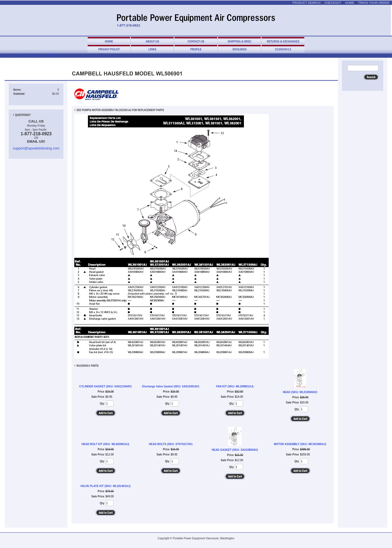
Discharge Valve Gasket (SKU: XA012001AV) (171, 386)
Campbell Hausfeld (30, 56)
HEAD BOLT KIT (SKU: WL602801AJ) (105, 444)
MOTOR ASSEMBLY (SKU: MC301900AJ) (300, 444)
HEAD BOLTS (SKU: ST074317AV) (171, 444)
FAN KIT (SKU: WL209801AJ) (235, 386)
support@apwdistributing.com (36, 148)
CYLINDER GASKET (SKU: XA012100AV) (105, 386)
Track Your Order (374, 3)
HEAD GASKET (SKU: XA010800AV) (235, 450)
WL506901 (54, 56)
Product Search (306, 3)
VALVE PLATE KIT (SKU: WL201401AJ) (105, 486)
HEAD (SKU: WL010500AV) (300, 392)
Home (350, 3)
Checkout (333, 3)
